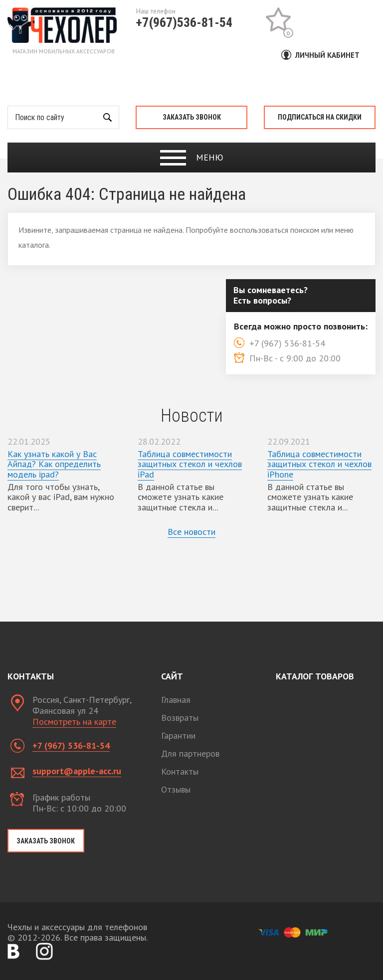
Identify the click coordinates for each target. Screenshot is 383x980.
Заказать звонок (192, 117)
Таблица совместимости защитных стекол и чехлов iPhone (319, 464)
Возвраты (180, 718)
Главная (176, 700)
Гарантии (178, 735)
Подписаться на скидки (320, 117)
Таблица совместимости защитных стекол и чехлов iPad (190, 464)
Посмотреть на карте (74, 722)
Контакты (180, 771)
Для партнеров (190, 753)
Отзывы (176, 789)
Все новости (191, 532)
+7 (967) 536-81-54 (71, 745)
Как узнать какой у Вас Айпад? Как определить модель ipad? (54, 464)
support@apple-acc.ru (77, 771)
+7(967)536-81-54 (184, 22)
